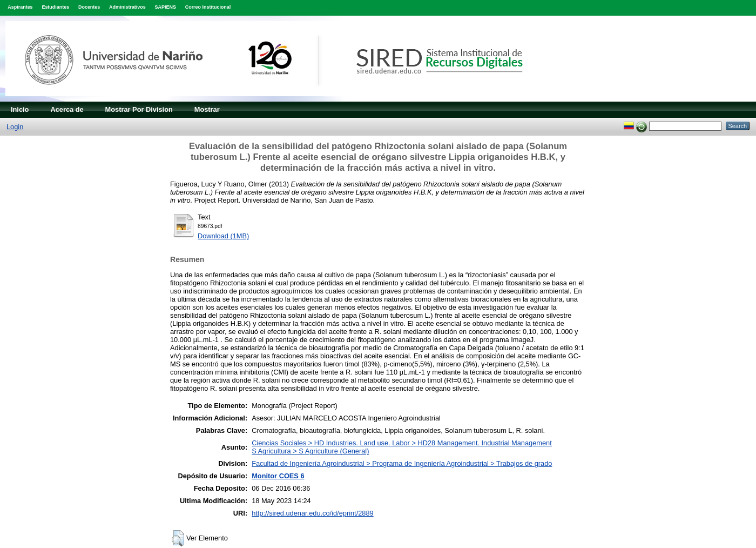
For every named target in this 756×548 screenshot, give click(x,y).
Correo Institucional (208, 7)
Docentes (89, 7)
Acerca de (67, 109)
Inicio (20, 109)
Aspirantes (20, 7)
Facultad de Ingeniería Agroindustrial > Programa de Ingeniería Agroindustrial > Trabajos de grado (402, 463)
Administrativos (127, 7)
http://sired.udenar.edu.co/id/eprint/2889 (313, 513)
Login (15, 127)
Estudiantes (55, 7)
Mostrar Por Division (139, 109)
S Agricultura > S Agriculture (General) (310, 451)
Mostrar (207, 109)
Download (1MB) (223, 236)
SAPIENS (166, 7)
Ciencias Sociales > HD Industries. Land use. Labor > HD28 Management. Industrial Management (402, 443)
